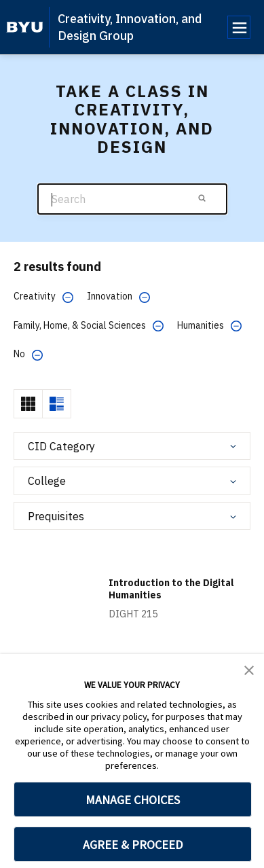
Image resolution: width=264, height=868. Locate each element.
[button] (249, 669)
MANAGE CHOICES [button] (133, 800)
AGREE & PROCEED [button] (133, 845)
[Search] (132, 199)
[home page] (25, 27)
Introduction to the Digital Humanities (171, 589)
